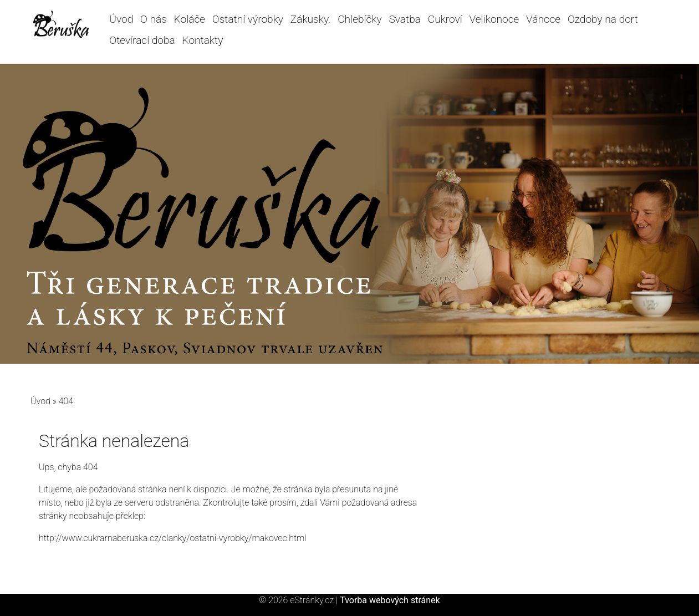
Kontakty (202, 40)
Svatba (404, 19)
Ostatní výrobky (248, 19)
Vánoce (543, 19)
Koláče (190, 19)
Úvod (121, 19)
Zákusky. (311, 19)
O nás (154, 19)
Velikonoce (494, 19)
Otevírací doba (142, 40)
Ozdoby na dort (603, 19)
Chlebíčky (360, 19)
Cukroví (445, 19)
